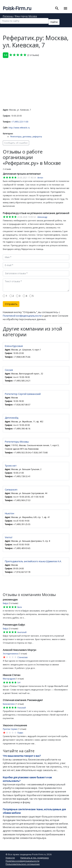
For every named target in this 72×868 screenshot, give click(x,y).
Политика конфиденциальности (22, 861)
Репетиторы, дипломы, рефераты (26, 137)
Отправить (11, 304)
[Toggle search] (57, 8)
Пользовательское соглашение (23, 864)
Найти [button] (54, 22)
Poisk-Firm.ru (17, 8)
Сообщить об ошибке (16, 143)
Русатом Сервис (10, 729)
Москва (33, 16)
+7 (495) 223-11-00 (20, 122)
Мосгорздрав (9, 679)
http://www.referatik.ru (19, 128)
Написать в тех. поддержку (35, 858)
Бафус (6, 603)
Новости (10, 858)
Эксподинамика (10, 654)
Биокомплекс (9, 704)
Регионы (8, 16)
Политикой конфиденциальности (22, 316)
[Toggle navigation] (65, 8)
